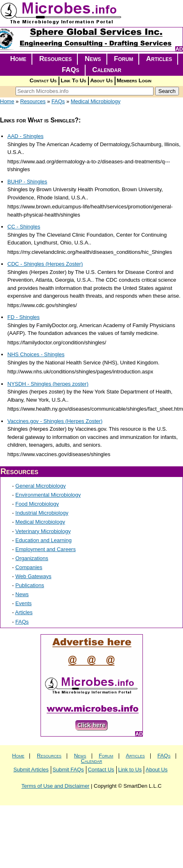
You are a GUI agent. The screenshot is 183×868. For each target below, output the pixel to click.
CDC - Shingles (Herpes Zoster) (45, 264)
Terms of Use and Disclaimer (55, 786)
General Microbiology (41, 486)
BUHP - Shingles (27, 182)
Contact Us (43, 80)
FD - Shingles (24, 317)
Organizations (32, 558)
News (93, 59)
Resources (56, 59)
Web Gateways (34, 576)
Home (18, 59)
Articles (159, 59)
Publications (30, 585)
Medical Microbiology (96, 101)
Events (24, 603)
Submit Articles (31, 770)
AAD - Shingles (25, 136)
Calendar (107, 70)
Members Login (134, 80)
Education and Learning (44, 540)
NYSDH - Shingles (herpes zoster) (48, 384)
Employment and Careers (46, 549)
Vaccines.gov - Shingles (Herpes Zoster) (55, 421)
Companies (29, 567)
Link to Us (130, 770)
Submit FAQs (68, 770)
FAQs (71, 70)
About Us (101, 80)
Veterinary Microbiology (43, 531)
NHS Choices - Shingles (36, 354)
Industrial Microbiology (42, 513)
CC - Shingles (24, 227)
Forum (123, 59)
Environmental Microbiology (48, 495)
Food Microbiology (37, 504)
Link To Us (73, 80)
